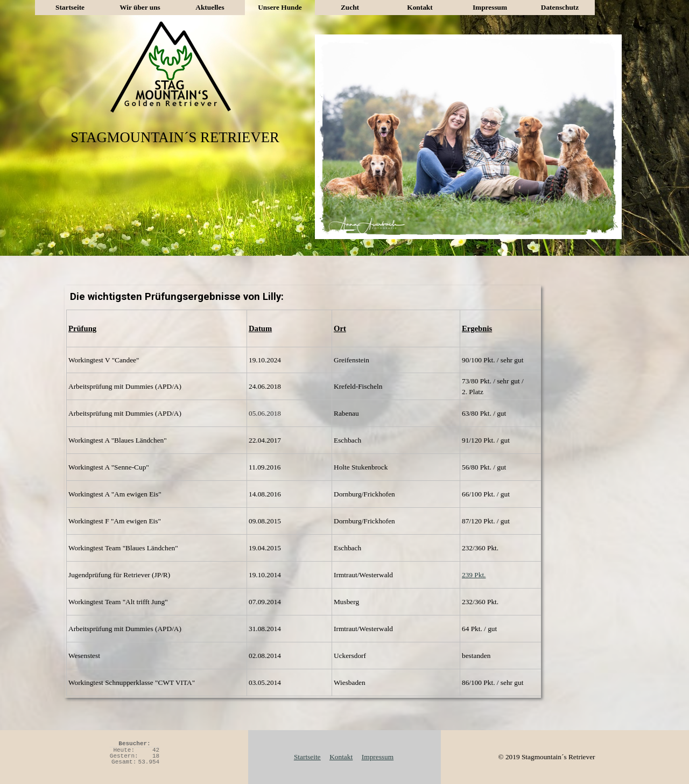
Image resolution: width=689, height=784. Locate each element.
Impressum (490, 7)
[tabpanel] (303, 503)
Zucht (350, 7)
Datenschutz (560, 7)
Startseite (70, 7)
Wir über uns (140, 7)
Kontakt (420, 7)
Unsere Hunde (280, 7)
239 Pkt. (474, 575)
